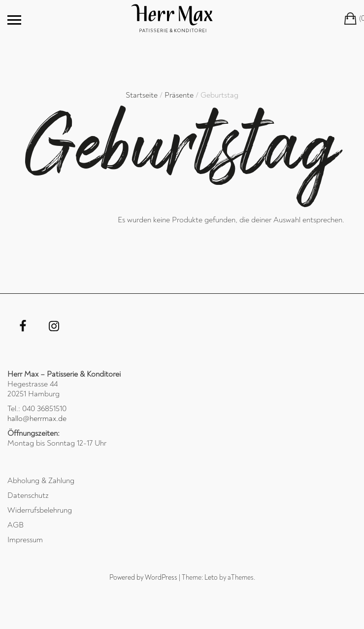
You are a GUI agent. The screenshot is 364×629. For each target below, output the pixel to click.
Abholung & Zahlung (41, 481)
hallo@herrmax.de (37, 419)
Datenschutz (28, 495)
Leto (211, 577)
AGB (16, 525)
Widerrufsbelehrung (40, 510)
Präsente (179, 95)
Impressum (25, 540)
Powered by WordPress (143, 577)
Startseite (142, 95)
